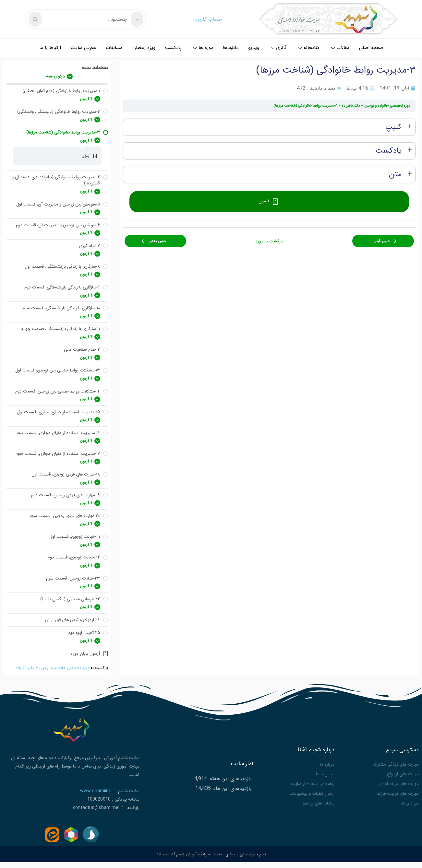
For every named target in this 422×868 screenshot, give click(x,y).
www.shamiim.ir (97, 800)
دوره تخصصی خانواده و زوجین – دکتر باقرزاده (50, 677)
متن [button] (395, 175)
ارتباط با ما (50, 48)
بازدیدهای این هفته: (229, 786)
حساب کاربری (208, 19)
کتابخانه (309, 48)
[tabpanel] (269, 151)
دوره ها (203, 48)
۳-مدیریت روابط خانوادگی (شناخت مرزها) (299, 106)
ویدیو (254, 48)
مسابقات (114, 48)
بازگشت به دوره (269, 238)
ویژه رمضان (144, 48)
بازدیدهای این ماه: (231, 796)
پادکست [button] (388, 151)
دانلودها (231, 48)
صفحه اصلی (371, 48)
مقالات (340, 48)
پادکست (173, 48)
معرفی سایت (83, 48)
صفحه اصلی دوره (94, 67)
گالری (279, 48)
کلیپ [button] (393, 127)
